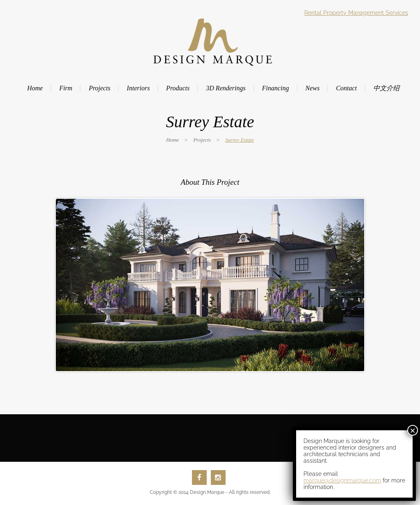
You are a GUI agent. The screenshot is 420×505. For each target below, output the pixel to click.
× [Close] (413, 430)
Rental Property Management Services (356, 13)
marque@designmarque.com (342, 480)
